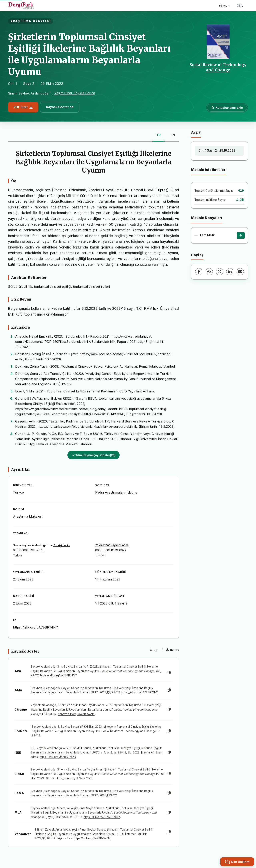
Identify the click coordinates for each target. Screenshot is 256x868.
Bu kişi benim (60, 545)
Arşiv (196, 132)
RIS (154, 650)
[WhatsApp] (209, 272)
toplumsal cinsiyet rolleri (91, 287)
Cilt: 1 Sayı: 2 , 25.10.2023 (217, 150)
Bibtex (172, 650)
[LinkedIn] (230, 272)
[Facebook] (199, 272)
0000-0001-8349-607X (111, 550)
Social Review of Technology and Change (218, 67)
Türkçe (224, 6)
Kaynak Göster (60, 107)
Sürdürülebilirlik (20, 287)
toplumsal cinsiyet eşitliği (52, 287)
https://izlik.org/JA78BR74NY (35, 627)
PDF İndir (23, 107)
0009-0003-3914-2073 (28, 550)
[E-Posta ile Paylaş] (240, 272)
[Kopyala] (169, 673)
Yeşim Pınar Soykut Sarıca (75, 93)
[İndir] (241, 235)
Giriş (240, 6)
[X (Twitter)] (220, 272)
